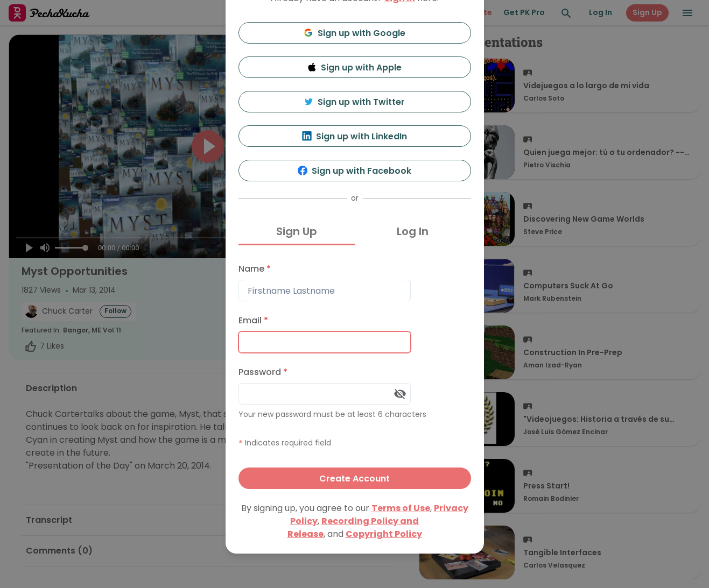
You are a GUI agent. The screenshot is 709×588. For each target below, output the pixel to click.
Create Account (355, 479)
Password (263, 372)
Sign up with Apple (355, 68)
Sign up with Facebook (355, 171)
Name (255, 269)
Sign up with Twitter (355, 102)
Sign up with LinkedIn (355, 136)
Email (253, 320)
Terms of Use (401, 508)
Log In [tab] (413, 231)
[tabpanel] (355, 374)
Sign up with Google (355, 33)
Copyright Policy (384, 534)
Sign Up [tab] (297, 231)
